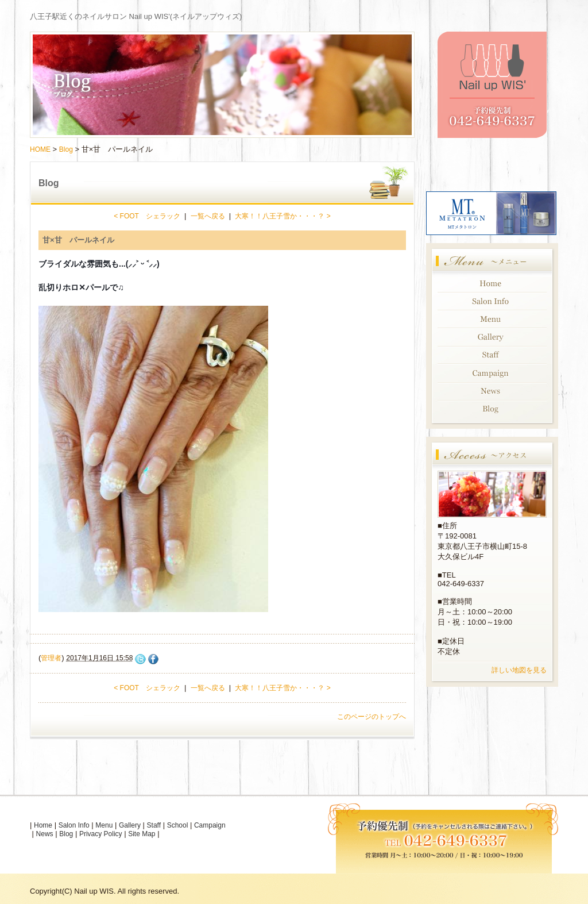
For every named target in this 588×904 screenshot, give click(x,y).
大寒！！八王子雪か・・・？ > (283, 216)
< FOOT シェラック (147, 216)
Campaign (210, 825)
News (45, 834)
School (178, 825)
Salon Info (74, 825)
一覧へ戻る (208, 216)
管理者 (51, 658)
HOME (40, 149)
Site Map (142, 834)
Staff (154, 825)
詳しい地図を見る (519, 670)
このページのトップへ (372, 717)
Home (43, 825)
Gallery (130, 825)
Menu (104, 825)
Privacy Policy (101, 834)
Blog (66, 149)
